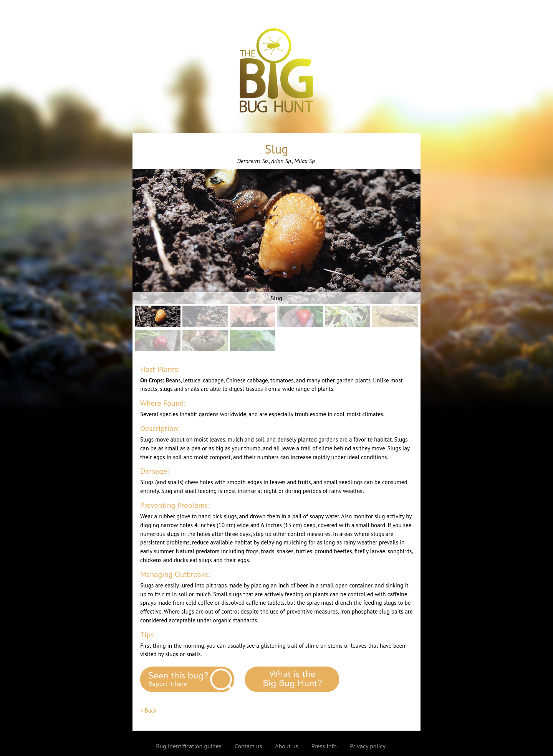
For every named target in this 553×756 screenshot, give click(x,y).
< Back (148, 711)
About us (286, 746)
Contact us (248, 746)
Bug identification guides (189, 746)
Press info (324, 746)
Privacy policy (368, 746)
